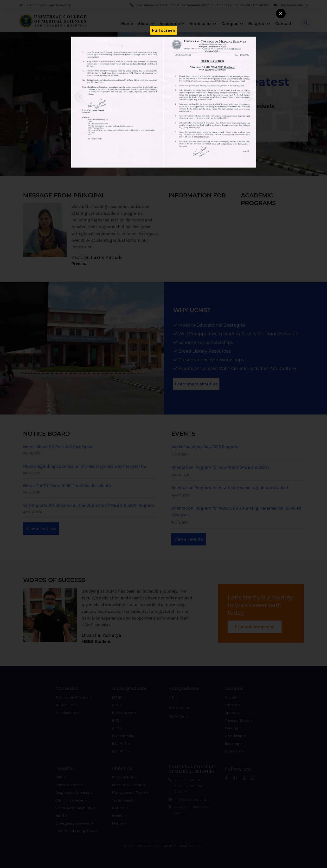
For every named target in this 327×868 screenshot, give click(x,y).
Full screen (163, 30)
